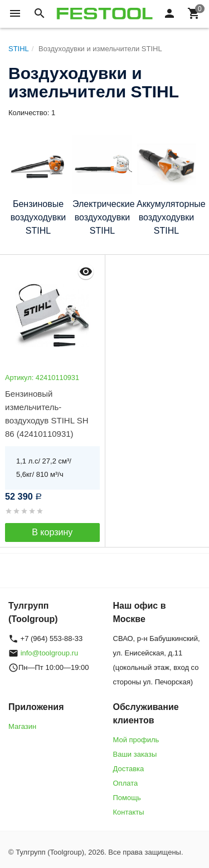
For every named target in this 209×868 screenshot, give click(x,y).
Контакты (129, 812)
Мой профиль (136, 740)
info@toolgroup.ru (50, 653)
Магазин (22, 726)
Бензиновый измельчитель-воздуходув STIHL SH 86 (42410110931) (47, 414)
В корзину (52, 532)
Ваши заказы (135, 754)
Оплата (126, 783)
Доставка (129, 769)
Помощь (127, 798)
